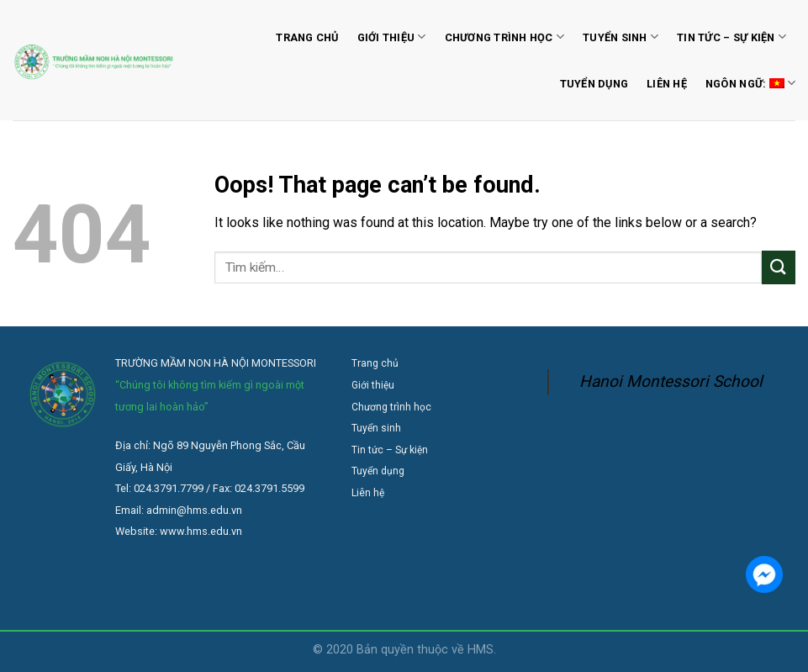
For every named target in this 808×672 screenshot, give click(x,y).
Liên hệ (667, 84)
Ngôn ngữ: (750, 83)
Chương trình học (505, 37)
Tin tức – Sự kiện (731, 37)
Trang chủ (307, 37)
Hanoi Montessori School (671, 381)
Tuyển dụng (594, 84)
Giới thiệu (392, 37)
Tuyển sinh (621, 37)
